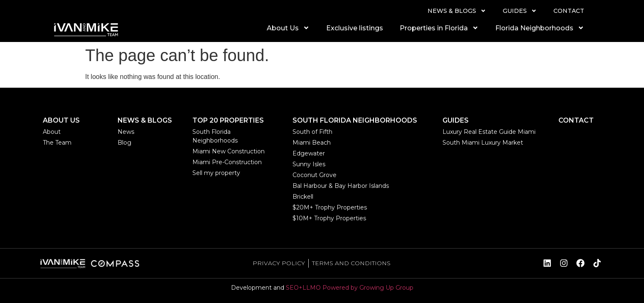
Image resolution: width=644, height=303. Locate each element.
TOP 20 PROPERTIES (228, 120)
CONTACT (569, 11)
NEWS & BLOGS (457, 11)
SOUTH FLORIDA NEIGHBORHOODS (355, 120)
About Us (288, 28)
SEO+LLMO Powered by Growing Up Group (350, 288)
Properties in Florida (439, 28)
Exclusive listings (355, 28)
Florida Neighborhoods (540, 28)
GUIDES (520, 11)
